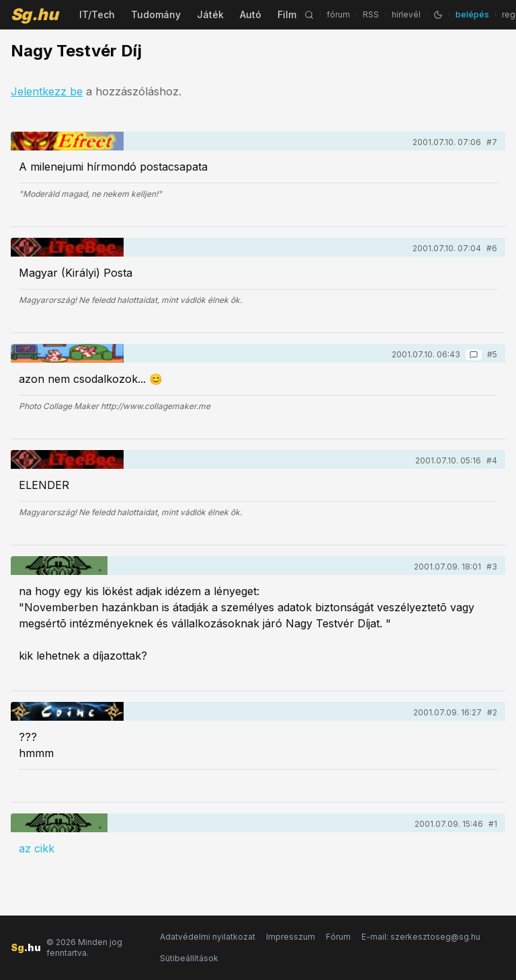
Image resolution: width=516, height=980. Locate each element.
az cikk (37, 848)
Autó (251, 14)
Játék (210, 14)
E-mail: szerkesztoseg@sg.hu (421, 937)
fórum (338, 14)
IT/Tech (97, 14)
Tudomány (156, 14)
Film (287, 14)
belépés (472, 14)
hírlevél (406, 14)
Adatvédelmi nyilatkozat (208, 937)
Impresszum (291, 937)
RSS (371, 14)
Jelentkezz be (47, 91)
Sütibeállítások (189, 958)
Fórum (338, 937)
